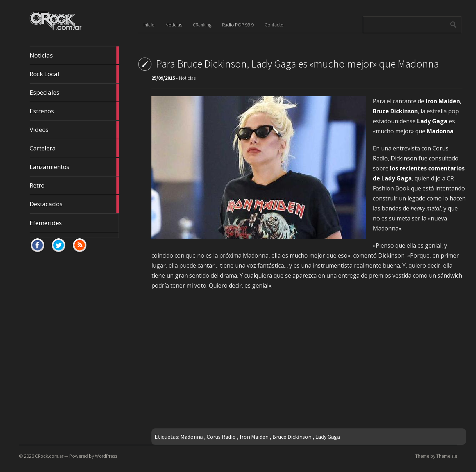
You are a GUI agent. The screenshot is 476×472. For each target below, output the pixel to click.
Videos (74, 130)
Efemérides (46, 223)
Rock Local (74, 74)
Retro (74, 185)
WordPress (106, 456)
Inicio (149, 25)
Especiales (74, 93)
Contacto (274, 25)
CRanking (202, 25)
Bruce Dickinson (292, 437)
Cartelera (74, 148)
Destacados (74, 204)
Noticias (74, 55)
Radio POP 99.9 (238, 25)
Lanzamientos (74, 167)
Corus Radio (221, 437)
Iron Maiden (254, 437)
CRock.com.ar (49, 456)
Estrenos (74, 111)
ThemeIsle (447, 456)
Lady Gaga (328, 437)
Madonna (192, 437)
